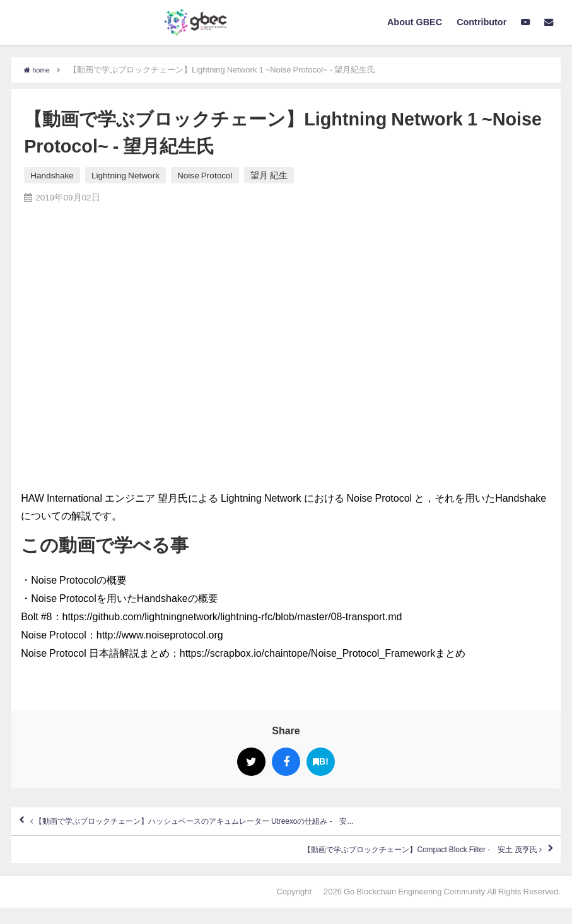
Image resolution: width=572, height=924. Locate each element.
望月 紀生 (269, 175)
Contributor (482, 22)
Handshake (52, 175)
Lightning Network (125, 175)
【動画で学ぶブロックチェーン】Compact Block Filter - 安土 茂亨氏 (378, 862)
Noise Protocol (205, 175)
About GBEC (415, 22)
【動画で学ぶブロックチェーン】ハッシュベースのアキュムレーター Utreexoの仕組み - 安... (251, 826)
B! (321, 762)
